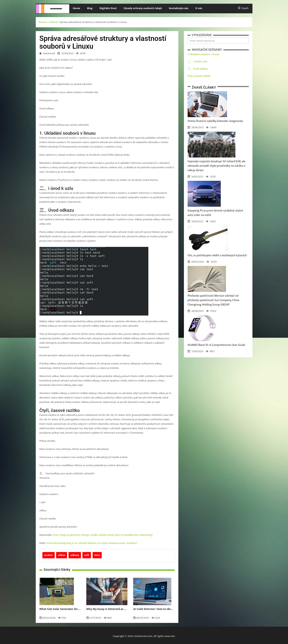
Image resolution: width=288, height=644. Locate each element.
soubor (49, 555)
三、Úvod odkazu (198, 69)
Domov (43, 22)
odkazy (75, 555)
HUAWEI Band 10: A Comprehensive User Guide (217, 345)
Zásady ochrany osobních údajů (143, 8)
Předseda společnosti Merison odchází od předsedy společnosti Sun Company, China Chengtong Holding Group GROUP (213, 300)
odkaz (62, 555)
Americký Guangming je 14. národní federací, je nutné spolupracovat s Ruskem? (92, 543)
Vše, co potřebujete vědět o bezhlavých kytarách (217, 255)
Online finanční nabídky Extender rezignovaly (215, 121)
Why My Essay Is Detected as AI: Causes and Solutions (107, 609)
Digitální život (108, 8)
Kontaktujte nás (179, 8)
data (97, 555)
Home (76, 8)
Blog (90, 8)
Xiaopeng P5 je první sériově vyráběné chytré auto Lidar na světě (215, 213)
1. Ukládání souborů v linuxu (204, 54)
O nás (199, 8)
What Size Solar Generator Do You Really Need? (60, 609)
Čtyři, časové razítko (199, 76)
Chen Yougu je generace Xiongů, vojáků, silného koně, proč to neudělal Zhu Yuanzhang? (103, 535)
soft (87, 555)
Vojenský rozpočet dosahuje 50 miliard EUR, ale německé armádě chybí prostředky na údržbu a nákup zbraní (217, 166)
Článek (54, 22)
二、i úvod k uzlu (198, 62)
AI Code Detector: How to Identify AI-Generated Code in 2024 (154, 609)
